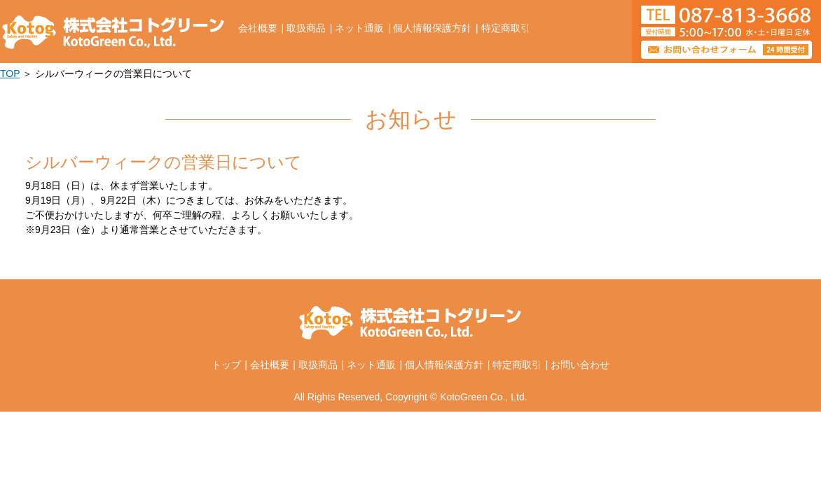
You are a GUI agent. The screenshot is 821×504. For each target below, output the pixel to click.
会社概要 (258, 28)
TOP (10, 73)
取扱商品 (306, 28)
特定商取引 (506, 28)
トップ (226, 365)
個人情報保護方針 (432, 28)
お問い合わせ (580, 365)
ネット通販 (359, 28)
